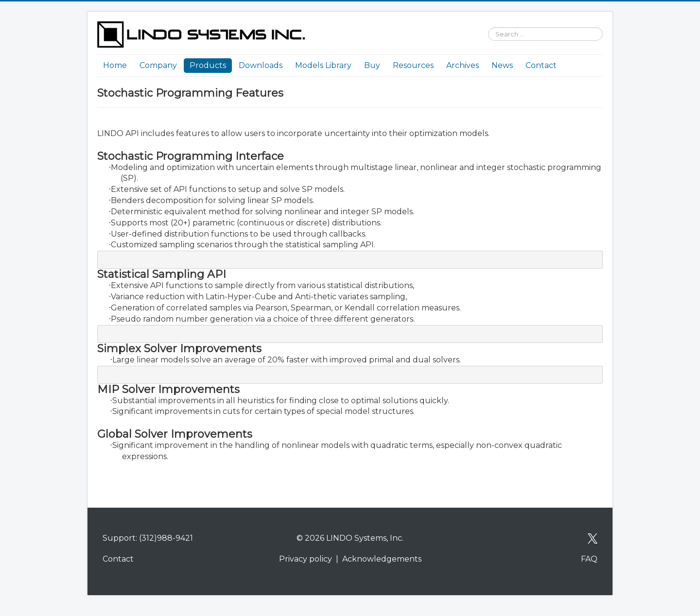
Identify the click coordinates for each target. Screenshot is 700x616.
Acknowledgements (382, 559)
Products (208, 65)
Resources (413, 65)
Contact (541, 65)
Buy (372, 65)
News (502, 65)
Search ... (483, 22)
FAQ (589, 559)
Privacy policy (306, 559)
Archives (463, 65)
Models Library (323, 65)
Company (158, 65)
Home (115, 65)
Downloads (261, 65)
